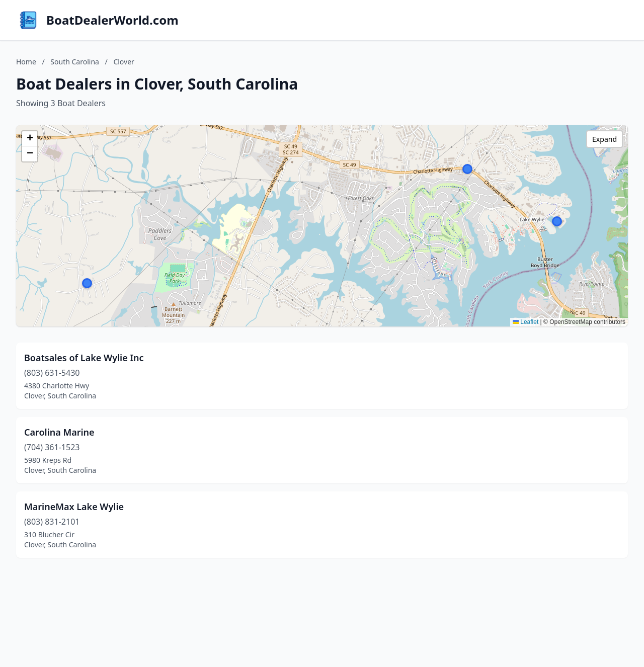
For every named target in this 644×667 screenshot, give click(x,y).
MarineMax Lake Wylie (74, 507)
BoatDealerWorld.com (112, 20)
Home (26, 62)
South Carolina (75, 62)
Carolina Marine (59, 432)
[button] (467, 169)
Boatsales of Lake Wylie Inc (84, 358)
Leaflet (526, 322)
